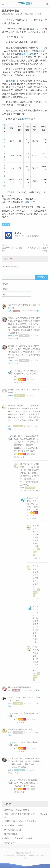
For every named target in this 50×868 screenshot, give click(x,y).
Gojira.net (18, 855)
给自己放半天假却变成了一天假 (38, 249)
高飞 (16, 379)
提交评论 (41, 277)
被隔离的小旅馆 (27, 54)
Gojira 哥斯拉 (25, 4)
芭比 (10, 732)
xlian (10, 426)
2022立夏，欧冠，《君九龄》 (12, 249)
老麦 (10, 311)
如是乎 (11, 395)
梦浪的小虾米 (13, 336)
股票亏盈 (26, 119)
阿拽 (10, 703)
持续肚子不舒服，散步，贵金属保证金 (20, 821)
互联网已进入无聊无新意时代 (17, 810)
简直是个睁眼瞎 (10, 11)
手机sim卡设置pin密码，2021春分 (19, 838)
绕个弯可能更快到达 (13, 830)
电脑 (11, 81)
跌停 (27, 202)
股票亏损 (6, 224)
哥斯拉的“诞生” (11, 843)
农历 (32, 29)
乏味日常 (19, 14)
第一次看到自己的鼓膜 (14, 825)
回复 (38, 311)
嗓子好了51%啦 (11, 834)
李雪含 (11, 770)
